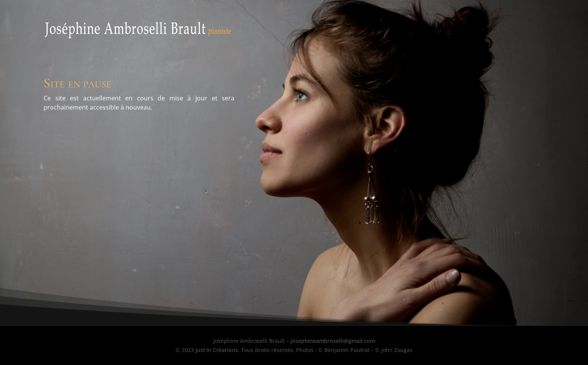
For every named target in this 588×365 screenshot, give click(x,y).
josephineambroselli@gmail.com (333, 341)
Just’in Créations (217, 350)
